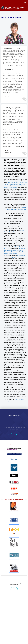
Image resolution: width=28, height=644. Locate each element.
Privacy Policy (8, 580)
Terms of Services (18, 580)
